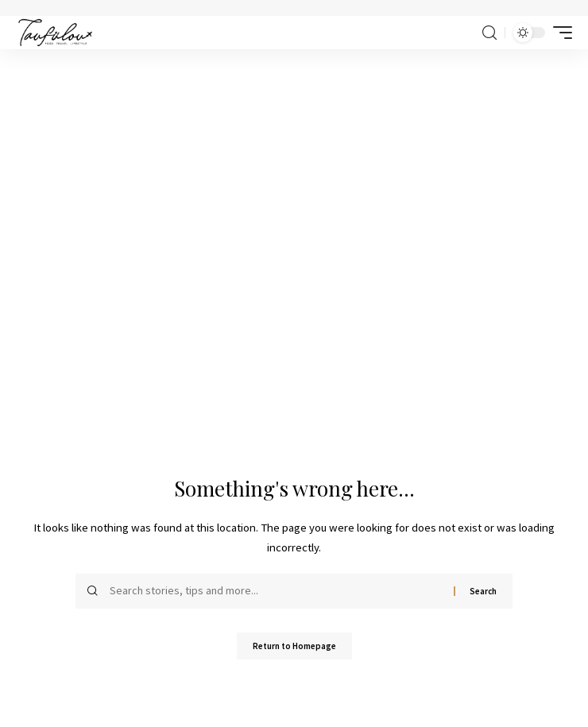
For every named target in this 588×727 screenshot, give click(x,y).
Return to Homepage (294, 646)
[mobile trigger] (559, 33)
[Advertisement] (294, 168)
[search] (489, 33)
